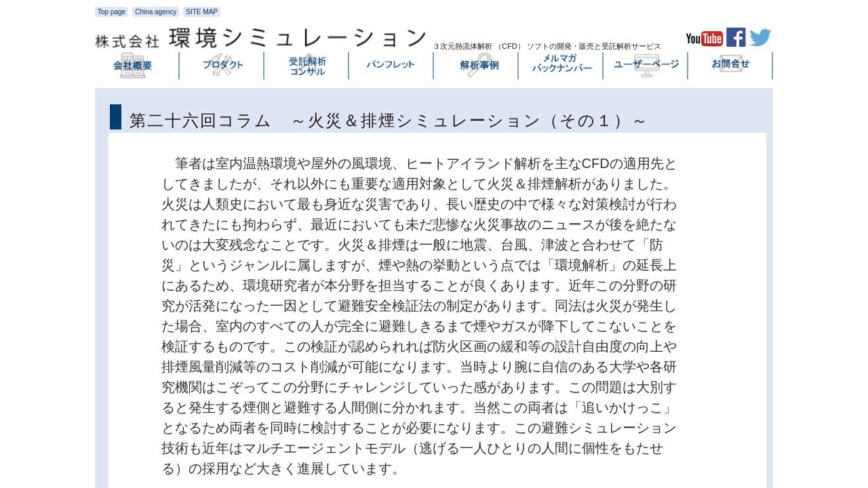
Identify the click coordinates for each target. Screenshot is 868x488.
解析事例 (477, 68)
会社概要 (138, 68)
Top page (112, 12)
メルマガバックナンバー (561, 68)
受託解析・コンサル (307, 68)
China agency (156, 12)
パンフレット (392, 68)
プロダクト (222, 68)
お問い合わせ (731, 68)
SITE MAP (202, 12)
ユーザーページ (646, 68)
